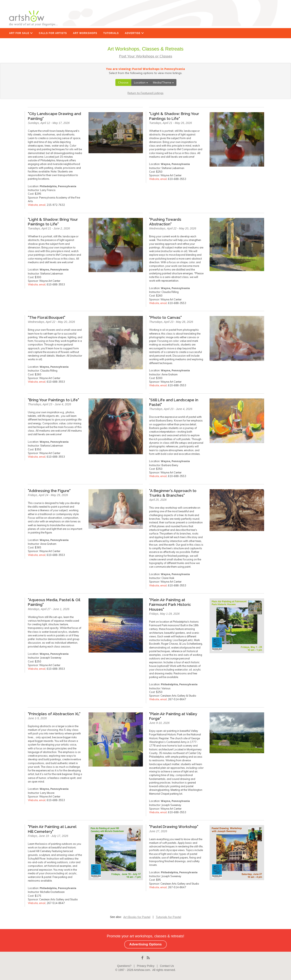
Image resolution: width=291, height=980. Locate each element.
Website (33, 205)
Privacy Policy (146, 966)
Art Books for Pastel (137, 917)
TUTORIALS (111, 33)
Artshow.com (142, 970)
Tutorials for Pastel (168, 917)
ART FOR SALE (21, 33)
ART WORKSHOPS (85, 33)
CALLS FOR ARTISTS (53, 33)
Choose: (123, 82)
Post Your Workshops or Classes (146, 56)
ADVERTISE (134, 33)
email (42, 205)
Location (141, 82)
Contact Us (167, 966)
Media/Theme (163, 82)
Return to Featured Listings (145, 93)
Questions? (124, 966)
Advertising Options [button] (145, 944)
